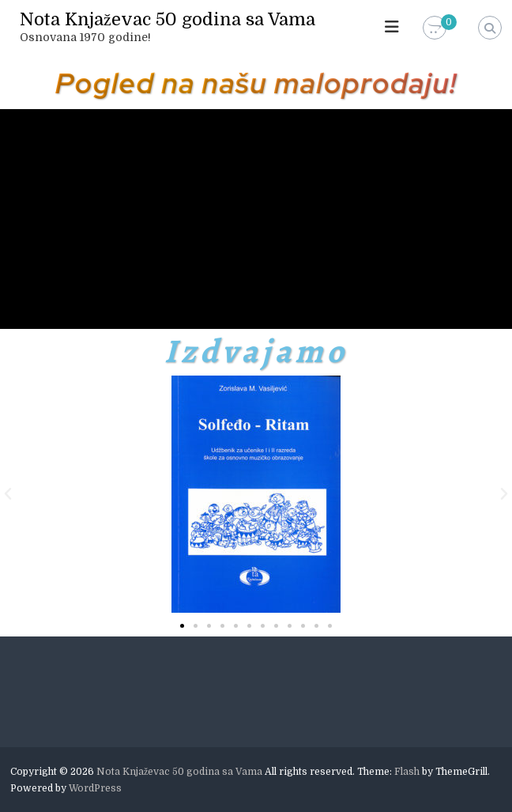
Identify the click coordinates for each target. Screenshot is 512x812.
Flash (407, 772)
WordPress (95, 788)
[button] (8, 494)
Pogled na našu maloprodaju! (256, 83)
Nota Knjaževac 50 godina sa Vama (168, 19)
